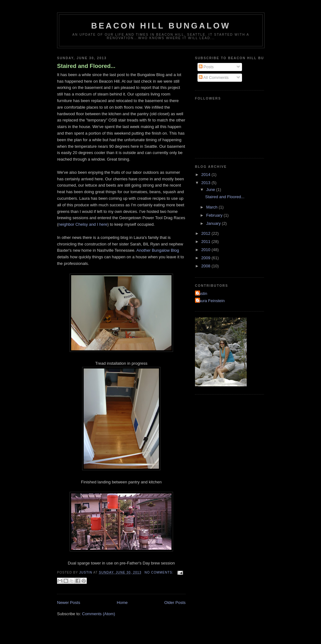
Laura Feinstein (211, 301)
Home (122, 603)
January (214, 223)
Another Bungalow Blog (158, 250)
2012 (206, 233)
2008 (206, 266)
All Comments (214, 77)
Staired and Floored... (86, 66)
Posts (206, 67)
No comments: (160, 572)
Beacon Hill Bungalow (161, 26)
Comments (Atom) (99, 614)
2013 (206, 183)
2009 (206, 258)
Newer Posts (69, 603)
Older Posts (175, 603)
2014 (206, 175)
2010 (206, 250)
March (213, 207)
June (211, 190)
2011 (206, 242)
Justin (202, 294)
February (215, 215)
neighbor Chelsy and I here (83, 224)
